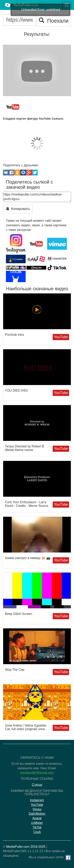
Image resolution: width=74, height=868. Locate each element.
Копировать (18, 209)
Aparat (37, 818)
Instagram (37, 800)
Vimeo (37, 809)
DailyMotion (37, 814)
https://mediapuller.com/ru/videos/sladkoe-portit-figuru (37, 197)
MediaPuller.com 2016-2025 (26, 847)
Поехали (54, 21)
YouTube (61, 337)
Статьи (37, 785)
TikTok (37, 827)
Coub (37, 832)
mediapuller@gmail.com (37, 773)
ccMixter (37, 823)
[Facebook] (68, 858)
